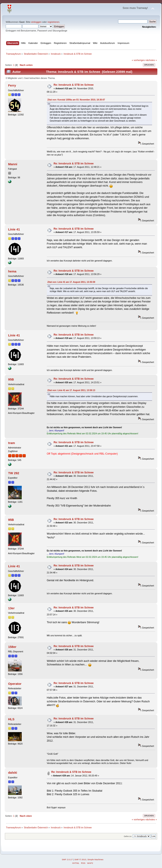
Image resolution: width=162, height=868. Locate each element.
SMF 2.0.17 (67, 859)
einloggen (36, 22)
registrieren (53, 22)
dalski (12, 773)
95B (11, 379)
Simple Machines (95, 859)
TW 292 (13, 473)
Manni (13, 164)
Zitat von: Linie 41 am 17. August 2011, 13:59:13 (71, 390)
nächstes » (151, 60)
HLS (11, 719)
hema (12, 271)
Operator (15, 684)
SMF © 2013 (80, 859)
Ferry (12, 85)
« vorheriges (138, 60)
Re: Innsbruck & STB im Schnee (74, 85)
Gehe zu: (128, 836)
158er (12, 647)
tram (11, 443)
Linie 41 (14, 229)
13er (11, 608)
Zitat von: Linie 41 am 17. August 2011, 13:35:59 (71, 282)
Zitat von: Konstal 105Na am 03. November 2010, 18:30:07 (76, 100)
